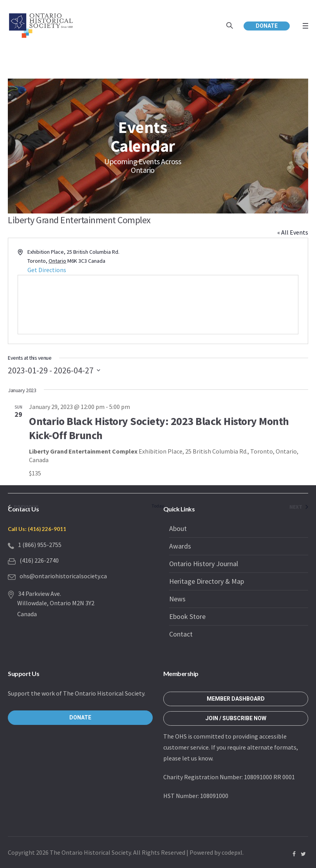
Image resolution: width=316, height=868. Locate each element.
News (177, 599)
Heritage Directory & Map (207, 581)
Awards (180, 546)
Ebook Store (187, 616)
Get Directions (47, 270)
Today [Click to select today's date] (158, 506)
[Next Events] (299, 507)
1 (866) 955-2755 (40, 545)
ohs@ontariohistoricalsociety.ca (63, 576)
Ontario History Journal (204, 564)
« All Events (293, 232)
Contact (181, 634)
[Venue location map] (158, 305)
